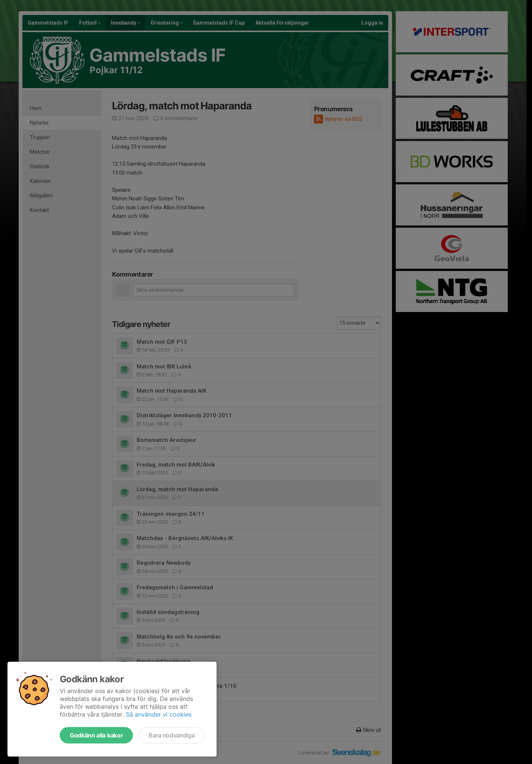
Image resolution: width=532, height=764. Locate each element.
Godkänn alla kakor (96, 735)
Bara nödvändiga (172, 735)
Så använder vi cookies (159, 714)
